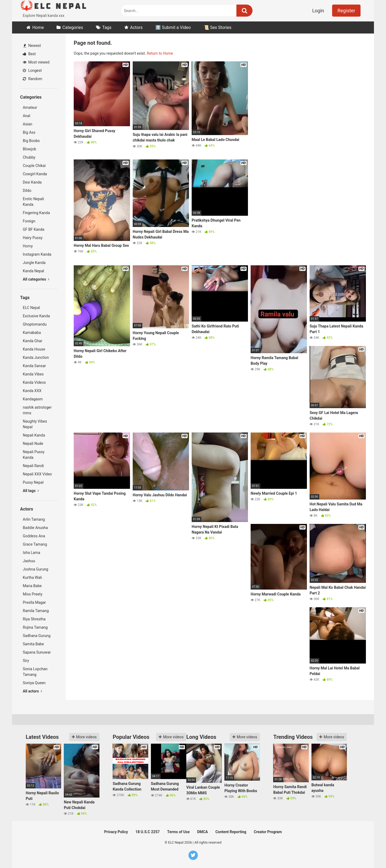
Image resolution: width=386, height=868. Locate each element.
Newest (32, 46)
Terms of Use (179, 832)
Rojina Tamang (35, 627)
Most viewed (36, 62)
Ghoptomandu (35, 324)
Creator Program (268, 832)
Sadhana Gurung (37, 636)
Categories (73, 27)
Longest (32, 70)
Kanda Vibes (33, 374)
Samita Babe (33, 644)
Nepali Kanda (34, 435)
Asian (27, 124)
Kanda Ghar (33, 341)
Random (33, 79)
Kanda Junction (36, 357)
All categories (36, 279)
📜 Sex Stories (218, 27)
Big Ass (29, 132)
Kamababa (32, 333)
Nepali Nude (33, 444)
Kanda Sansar (34, 366)
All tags (31, 491)
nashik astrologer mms (37, 410)
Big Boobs (31, 141)
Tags (107, 27)
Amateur (30, 107)
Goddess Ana (34, 536)
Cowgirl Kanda (35, 174)
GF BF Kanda (34, 229)
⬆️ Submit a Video (173, 27)
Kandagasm (33, 399)
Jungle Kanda (34, 263)
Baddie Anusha (35, 528)
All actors (32, 691)
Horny (28, 246)
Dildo (27, 191)
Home (38, 27)
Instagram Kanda (37, 254)
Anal (27, 116)
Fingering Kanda (36, 213)
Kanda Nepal (33, 271)
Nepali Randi (33, 466)
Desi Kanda (32, 182)
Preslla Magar (34, 602)
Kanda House (34, 349)
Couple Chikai (34, 166)
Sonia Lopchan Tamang (35, 672)
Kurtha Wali (32, 578)
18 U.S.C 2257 (147, 832)
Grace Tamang (35, 544)
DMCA (203, 832)
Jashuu (29, 561)
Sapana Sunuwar (37, 652)
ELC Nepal (31, 308)
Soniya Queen (34, 683)
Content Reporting (231, 832)
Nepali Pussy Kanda (34, 455)
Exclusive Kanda (36, 316)
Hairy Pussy (33, 238)
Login (318, 11)
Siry (26, 661)
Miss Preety (33, 594)
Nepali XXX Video (37, 474)
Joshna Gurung (36, 569)
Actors (136, 27)
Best (29, 54)
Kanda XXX (32, 391)
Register (346, 11)
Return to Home (160, 53)
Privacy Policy (116, 832)
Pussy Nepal (33, 482)
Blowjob (29, 149)
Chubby (29, 157)
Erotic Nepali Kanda (33, 202)
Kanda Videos (34, 382)
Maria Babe (32, 586)
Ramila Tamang (36, 611)
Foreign (29, 221)
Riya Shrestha (34, 619)
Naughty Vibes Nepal (35, 424)
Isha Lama (31, 553)
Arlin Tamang (34, 519)
